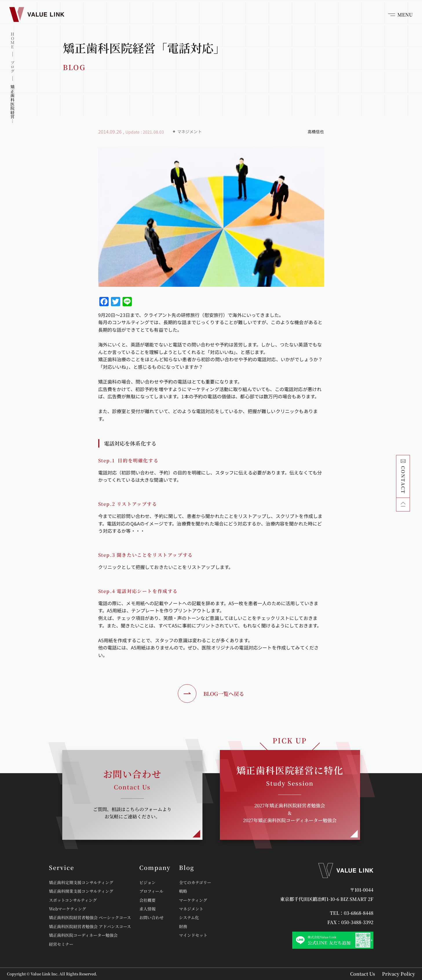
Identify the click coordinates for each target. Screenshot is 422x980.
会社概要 (147, 900)
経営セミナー (61, 944)
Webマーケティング (67, 909)
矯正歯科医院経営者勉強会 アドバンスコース (90, 926)
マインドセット (193, 935)
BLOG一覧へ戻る (211, 694)
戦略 (183, 891)
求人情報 (147, 909)
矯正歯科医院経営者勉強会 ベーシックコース (90, 917)
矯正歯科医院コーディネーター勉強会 (83, 935)
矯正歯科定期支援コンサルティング (81, 882)
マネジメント (191, 909)
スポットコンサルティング (73, 900)
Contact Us (363, 974)
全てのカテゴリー (195, 882)
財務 (183, 926)
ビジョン (147, 882)
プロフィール (151, 891)
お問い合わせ (151, 917)
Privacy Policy (399, 974)
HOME (12, 40)
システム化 (189, 917)
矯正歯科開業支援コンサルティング (81, 891)
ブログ (12, 67)
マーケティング (193, 900)
